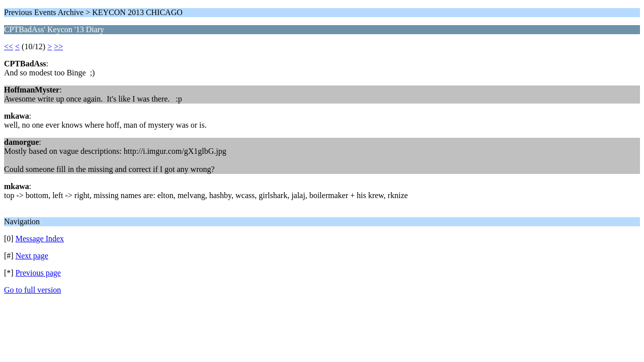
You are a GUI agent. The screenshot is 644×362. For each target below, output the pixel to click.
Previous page (38, 273)
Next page (32, 256)
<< (9, 47)
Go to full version (32, 290)
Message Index (40, 239)
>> (58, 47)
